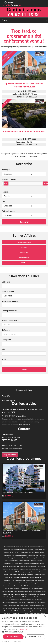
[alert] (24, 629)
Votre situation (8, 291)
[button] (24, 632)
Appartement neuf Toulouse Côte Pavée (15, 563)
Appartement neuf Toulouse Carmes (21, 558)
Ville (4, 349)
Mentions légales (9, 401)
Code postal (7, 340)
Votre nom (6, 282)
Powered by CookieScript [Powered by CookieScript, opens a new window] (11, 641)
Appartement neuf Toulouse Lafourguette (20, 583)
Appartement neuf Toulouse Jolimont (14, 580)
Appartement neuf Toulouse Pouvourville (24, 597)
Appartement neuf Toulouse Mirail (35, 591)
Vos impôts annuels (10, 311)
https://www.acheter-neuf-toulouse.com (12, 448)
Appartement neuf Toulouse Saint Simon (16, 611)
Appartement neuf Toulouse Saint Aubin (14, 602)
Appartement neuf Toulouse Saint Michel (34, 608)
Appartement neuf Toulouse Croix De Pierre (33, 569)
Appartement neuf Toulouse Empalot (16, 572)
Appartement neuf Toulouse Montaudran (15, 594)
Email (4, 359)
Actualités (6, 396)
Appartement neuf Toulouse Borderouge (15, 555)
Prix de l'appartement (10, 320)
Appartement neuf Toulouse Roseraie (31, 600)
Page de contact (10, 455)
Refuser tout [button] (35, 637)
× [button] (45, 616)
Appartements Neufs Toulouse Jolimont (17, 493)
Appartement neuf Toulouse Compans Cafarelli (22, 566)
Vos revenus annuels (10, 301)
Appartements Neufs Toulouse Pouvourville (24, 131)
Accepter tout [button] (13, 637)
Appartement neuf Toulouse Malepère (32, 588)
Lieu (4, 201)
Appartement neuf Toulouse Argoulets (22, 549)
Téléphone (6, 330)
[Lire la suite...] (24, 425)
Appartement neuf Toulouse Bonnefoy (32, 552)
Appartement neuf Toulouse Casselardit (31, 561)
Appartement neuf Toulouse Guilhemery (21, 575)
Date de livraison (9, 211)
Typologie (6, 170)
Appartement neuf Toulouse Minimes (13, 591)
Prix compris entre (9, 179)
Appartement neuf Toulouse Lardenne (25, 586)
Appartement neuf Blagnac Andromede (15, 547)
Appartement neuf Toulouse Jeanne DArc (30, 577)
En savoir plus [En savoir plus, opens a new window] (23, 629)
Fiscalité (5, 192)
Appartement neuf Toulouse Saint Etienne (21, 605)
